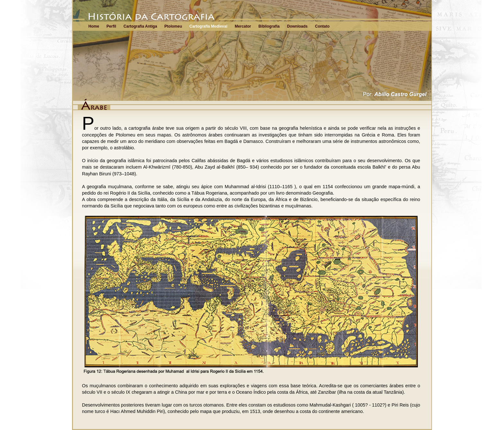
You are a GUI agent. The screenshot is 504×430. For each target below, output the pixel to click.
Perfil (111, 26)
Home (94, 26)
